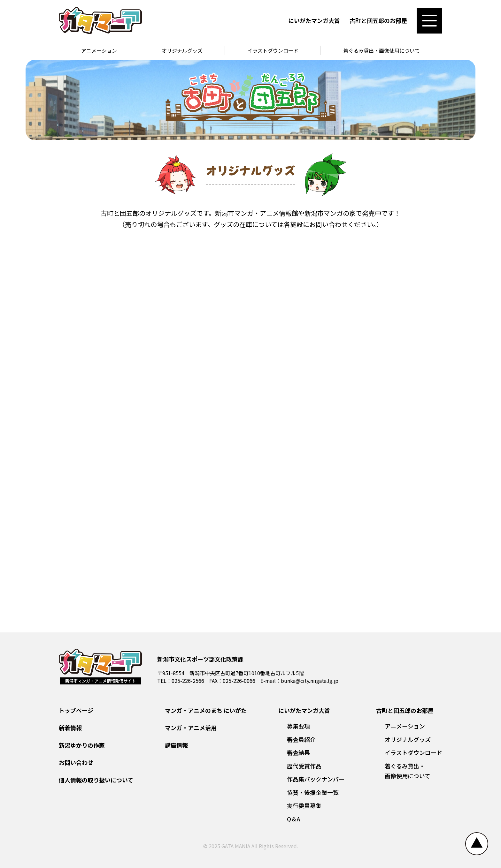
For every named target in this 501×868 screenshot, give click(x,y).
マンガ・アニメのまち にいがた (206, 710)
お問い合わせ (76, 762)
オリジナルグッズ (182, 50)
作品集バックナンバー (316, 779)
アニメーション (99, 50)
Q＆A (294, 819)
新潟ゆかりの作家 (82, 745)
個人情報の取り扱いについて (96, 780)
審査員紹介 (301, 739)
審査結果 (298, 752)
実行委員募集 (304, 805)
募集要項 (298, 726)
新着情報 (70, 728)
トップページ (76, 710)
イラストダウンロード (273, 50)
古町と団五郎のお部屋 (378, 20)
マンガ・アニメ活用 (191, 728)
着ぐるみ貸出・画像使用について (382, 50)
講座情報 (176, 745)
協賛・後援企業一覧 (313, 792)
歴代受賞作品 (304, 766)
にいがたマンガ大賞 (314, 20)
